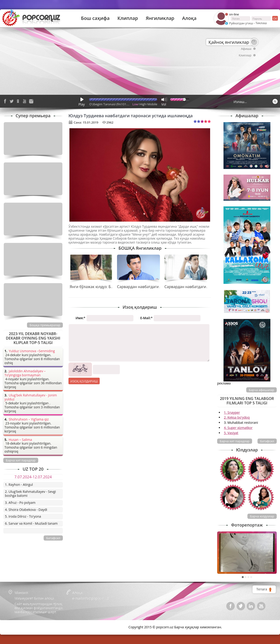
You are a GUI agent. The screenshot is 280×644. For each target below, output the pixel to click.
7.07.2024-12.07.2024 (33, 477)
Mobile (152, 104)
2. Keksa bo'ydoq (237, 417)
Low (135, 104)
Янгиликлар (160, 18)
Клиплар (128, 18)
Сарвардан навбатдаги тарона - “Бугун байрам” (208, 287)
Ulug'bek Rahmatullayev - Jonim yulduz (31, 397)
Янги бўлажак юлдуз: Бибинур (97, 287)
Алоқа (189, 18)
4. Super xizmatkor (238, 428)
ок (275, 18)
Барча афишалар (261, 390)
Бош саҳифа (95, 18)
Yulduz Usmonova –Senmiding (32, 351)
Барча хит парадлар (235, 441)
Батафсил (267, 441)
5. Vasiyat (231, 433)
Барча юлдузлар (262, 516)
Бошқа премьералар (45, 325)
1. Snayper (232, 412)
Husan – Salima (20, 440)
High (143, 104)
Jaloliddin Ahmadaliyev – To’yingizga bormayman (25, 373)
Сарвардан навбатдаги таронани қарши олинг (160, 287)
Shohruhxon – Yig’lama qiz (29, 419)
